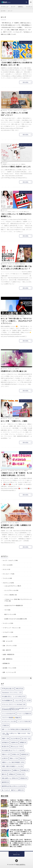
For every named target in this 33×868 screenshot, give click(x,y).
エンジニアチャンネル (10, 590)
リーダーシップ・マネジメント (11, 628)
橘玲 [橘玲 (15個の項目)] (4, 774)
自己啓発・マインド (8, 668)
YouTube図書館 (13, 60)
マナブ (6, 610)
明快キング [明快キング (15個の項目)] (14, 758)
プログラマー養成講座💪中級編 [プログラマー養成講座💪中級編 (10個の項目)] (11, 717)
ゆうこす (20, 60)
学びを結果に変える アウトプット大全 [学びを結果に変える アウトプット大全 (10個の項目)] (13, 750)
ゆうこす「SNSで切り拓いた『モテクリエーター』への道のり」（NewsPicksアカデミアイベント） (16, 321)
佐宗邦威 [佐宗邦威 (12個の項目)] (5, 742)
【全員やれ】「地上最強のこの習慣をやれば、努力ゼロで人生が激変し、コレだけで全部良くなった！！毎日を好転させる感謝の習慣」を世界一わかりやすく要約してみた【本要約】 (21, 804)
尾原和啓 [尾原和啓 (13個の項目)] (25, 754)
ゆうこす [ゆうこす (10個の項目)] (27, 700)
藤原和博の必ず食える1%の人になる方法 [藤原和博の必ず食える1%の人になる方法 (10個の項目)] (14, 786)
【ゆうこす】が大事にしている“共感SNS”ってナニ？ (14, 114)
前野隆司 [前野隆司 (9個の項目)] (23, 742)
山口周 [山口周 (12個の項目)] (5, 758)
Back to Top (16, 854)
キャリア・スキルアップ (9, 560)
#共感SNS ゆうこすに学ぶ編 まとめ (14, 371)
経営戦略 (5, 663)
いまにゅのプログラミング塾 (12, 586)
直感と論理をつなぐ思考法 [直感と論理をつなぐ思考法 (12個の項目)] (10, 778)
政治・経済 (5, 650)
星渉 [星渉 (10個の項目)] (22, 758)
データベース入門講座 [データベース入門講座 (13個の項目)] (24, 714)
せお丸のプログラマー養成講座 (12, 605)
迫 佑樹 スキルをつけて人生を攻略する (14, 619)
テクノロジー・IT (7, 574)
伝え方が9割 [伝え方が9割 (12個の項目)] (15, 739)
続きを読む (26, 82)
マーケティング (5, 7)
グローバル (5, 565)
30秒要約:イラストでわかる (9, 164)
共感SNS (25, 60)
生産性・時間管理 (7, 654)
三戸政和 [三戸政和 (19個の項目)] (5, 725)
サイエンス (5, 569)
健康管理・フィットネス (9, 637)
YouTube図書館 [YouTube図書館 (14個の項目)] (7, 700)
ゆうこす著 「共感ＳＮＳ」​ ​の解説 (14, 421)
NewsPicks (12, 316)
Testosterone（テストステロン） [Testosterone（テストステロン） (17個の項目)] (12, 693)
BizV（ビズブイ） (21, 865)
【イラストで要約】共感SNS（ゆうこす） (16, 167)
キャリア (13, 7)
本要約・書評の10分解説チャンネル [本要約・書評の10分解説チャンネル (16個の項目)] (12, 766)
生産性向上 (21, 7)
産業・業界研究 (7, 659)
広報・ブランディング (8, 646)
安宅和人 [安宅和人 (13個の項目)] (16, 754)
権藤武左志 (22, 264)
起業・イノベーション (8, 672)
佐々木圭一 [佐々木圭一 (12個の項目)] (26, 739)
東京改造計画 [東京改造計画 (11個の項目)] (6, 770)
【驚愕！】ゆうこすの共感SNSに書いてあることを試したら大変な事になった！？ (16, 267)
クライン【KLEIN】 (9, 595)
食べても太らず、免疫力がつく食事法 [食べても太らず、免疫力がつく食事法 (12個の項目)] (13, 790)
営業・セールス (7, 641)
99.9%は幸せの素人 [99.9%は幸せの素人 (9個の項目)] (8, 689)
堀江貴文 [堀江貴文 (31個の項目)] (5, 746)
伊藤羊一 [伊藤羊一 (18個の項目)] (5, 739)
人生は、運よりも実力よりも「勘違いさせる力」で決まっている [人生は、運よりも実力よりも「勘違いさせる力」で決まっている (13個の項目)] (16, 734)
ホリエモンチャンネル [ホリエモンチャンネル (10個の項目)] (9, 721)
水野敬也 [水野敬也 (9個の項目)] (12, 774)
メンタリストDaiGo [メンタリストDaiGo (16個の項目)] (24, 721)
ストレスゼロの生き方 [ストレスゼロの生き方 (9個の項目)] (8, 714)
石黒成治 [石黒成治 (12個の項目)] (24, 778)
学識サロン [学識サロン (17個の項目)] (6, 754)
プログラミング (7, 583)
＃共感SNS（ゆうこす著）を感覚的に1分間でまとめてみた (16, 526)
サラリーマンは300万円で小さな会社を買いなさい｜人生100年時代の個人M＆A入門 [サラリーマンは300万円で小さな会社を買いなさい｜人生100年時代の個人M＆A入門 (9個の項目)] (16, 709)
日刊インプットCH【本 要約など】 (21, 212)
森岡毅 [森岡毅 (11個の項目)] (16, 770)
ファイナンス (29, 7)
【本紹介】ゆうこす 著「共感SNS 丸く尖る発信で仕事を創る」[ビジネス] (16, 474)
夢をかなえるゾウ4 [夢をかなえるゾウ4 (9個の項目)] (17, 746)
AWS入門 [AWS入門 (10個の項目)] (19, 689)
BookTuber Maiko (14, 471)
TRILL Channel (13, 110)
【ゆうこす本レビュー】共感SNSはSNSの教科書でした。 (16, 215)
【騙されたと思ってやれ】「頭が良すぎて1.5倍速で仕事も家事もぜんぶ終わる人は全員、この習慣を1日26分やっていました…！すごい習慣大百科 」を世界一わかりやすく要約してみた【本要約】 (21, 843)
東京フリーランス (9, 614)
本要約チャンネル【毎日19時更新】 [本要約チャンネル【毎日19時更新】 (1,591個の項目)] (13, 762)
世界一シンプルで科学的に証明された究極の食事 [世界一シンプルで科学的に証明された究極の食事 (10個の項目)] (16, 729)
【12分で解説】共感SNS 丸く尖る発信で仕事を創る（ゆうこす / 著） (16, 64)
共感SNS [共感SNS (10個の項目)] (14, 742)
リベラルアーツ (7, 632)
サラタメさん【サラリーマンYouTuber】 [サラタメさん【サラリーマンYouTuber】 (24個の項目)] (14, 704)
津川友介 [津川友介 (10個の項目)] (21, 774)
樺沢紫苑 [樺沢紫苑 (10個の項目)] (25, 770)
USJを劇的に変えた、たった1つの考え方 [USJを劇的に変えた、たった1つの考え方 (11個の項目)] (14, 696)
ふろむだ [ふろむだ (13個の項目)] (18, 700)
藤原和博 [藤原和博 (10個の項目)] (5, 782)
